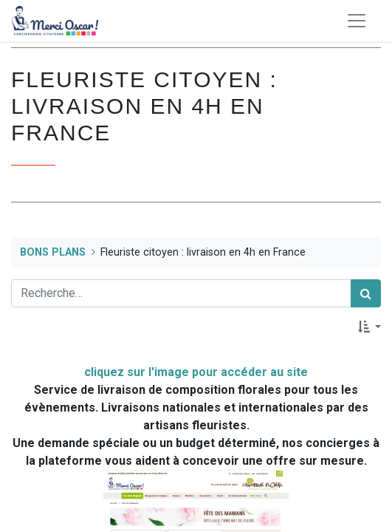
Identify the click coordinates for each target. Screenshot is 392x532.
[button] (369, 327)
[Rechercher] (366, 293)
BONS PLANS (53, 252)
